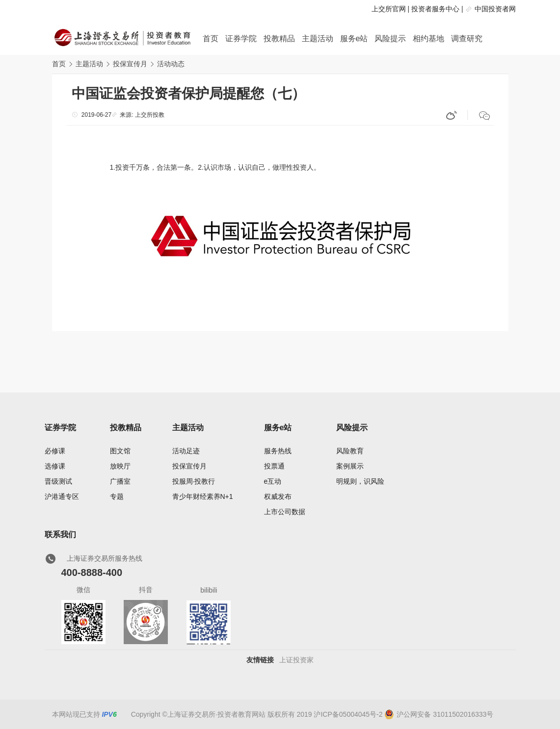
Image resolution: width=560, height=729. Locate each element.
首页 (211, 39)
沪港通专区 (62, 496)
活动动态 (171, 64)
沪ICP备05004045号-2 (348, 714)
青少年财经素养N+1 (203, 496)
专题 (117, 496)
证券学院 (241, 39)
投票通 (274, 466)
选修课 (55, 466)
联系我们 (60, 534)
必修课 (55, 451)
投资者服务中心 (435, 9)
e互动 (273, 481)
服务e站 (354, 39)
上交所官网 (389, 9)
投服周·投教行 (194, 481)
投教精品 (279, 39)
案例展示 (350, 466)
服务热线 (278, 451)
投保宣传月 (130, 64)
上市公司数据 (285, 512)
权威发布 (278, 496)
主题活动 (318, 39)
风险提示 (390, 39)
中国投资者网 (495, 9)
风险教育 (350, 451)
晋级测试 (58, 481)
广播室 (120, 481)
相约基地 (428, 39)
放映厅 (120, 466)
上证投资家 (296, 660)
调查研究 (467, 39)
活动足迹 (186, 451)
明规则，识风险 (360, 481)
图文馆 (120, 451)
